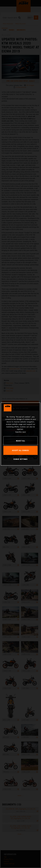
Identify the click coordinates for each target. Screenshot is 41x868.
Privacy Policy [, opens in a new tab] (19, 432)
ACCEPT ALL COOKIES (20, 450)
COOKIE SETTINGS (20, 459)
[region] (20, 434)
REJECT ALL (21, 441)
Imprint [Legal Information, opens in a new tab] (24, 432)
